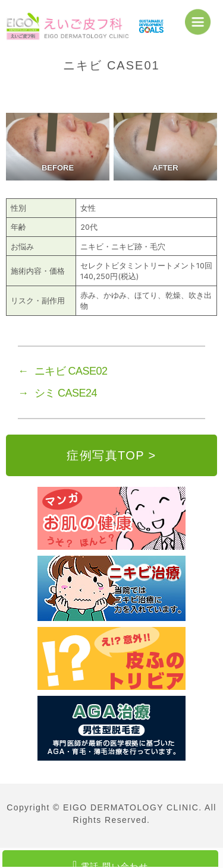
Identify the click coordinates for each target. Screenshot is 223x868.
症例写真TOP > (111, 455)
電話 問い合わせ (110, 863)
